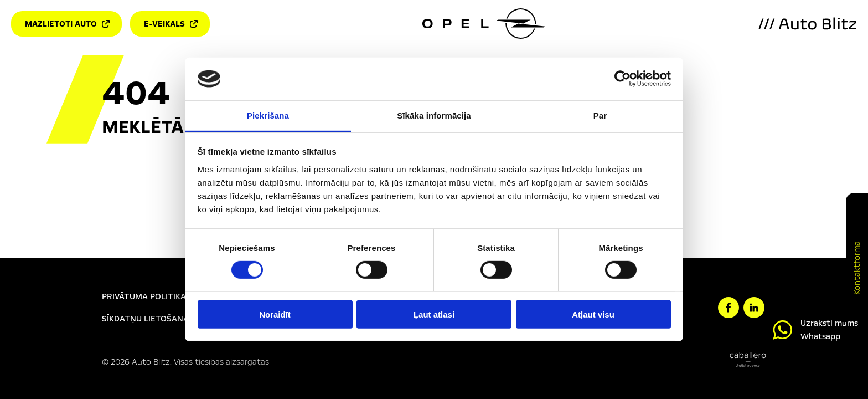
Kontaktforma (857, 268)
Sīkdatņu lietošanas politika (167, 319)
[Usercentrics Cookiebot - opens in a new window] (622, 79)
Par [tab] (600, 116)
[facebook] (728, 308)
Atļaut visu (593, 314)
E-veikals (171, 24)
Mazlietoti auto (67, 24)
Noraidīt (275, 314)
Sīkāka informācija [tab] (434, 116)
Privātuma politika (144, 296)
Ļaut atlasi (434, 314)
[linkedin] (754, 308)
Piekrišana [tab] (268, 116)
